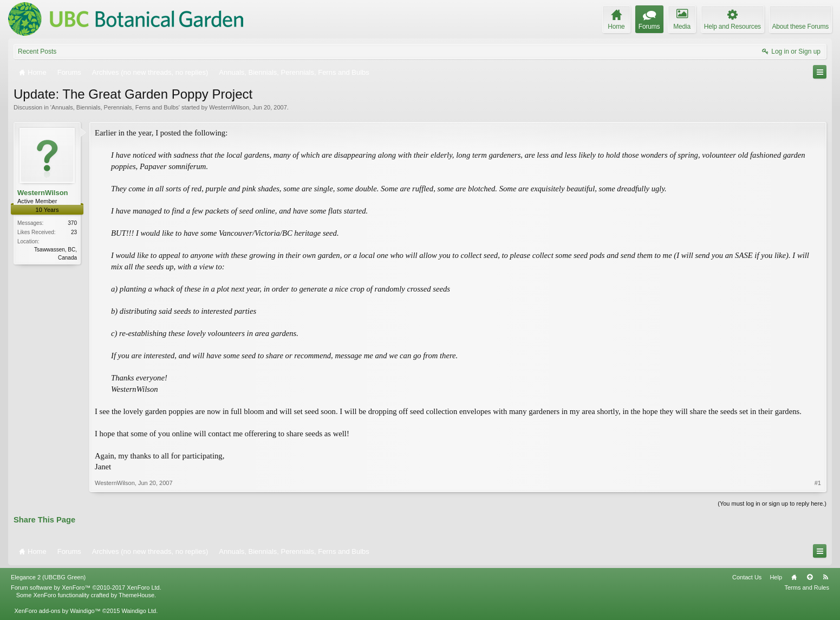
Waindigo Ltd (139, 611)
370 (72, 223)
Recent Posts (37, 51)
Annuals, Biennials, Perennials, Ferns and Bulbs (115, 107)
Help (776, 577)
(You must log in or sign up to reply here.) (772, 503)
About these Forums (800, 27)
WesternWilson (229, 107)
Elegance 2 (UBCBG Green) (48, 577)
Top (810, 577)
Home (794, 577)
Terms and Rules (807, 587)
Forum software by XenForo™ (86, 587)
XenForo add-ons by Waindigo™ (57, 611)
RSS (825, 577)
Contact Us (747, 577)
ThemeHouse (136, 595)
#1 (818, 483)
